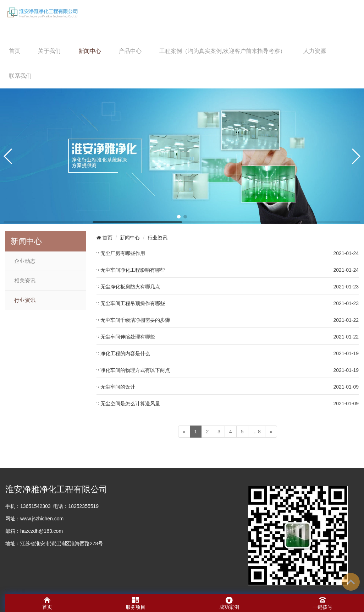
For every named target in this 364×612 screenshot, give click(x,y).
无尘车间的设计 (118, 387)
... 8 (257, 432)
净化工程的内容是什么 (125, 353)
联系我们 (20, 76)
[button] (179, 217)
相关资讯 (25, 281)
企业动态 (25, 261)
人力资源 (315, 51)
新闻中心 (90, 51)
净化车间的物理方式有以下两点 (135, 370)
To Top (351, 582)
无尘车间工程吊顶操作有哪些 (133, 303)
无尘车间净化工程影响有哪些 (133, 270)
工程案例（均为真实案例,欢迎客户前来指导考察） (222, 51)
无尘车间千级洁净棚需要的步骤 (135, 320)
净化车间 (15, 591)
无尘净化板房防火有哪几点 (130, 287)
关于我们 (49, 51)
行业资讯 (25, 300)
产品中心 (130, 51)
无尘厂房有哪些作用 (123, 253)
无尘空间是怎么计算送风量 (130, 404)
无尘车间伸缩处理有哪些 (128, 337)
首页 (15, 51)
